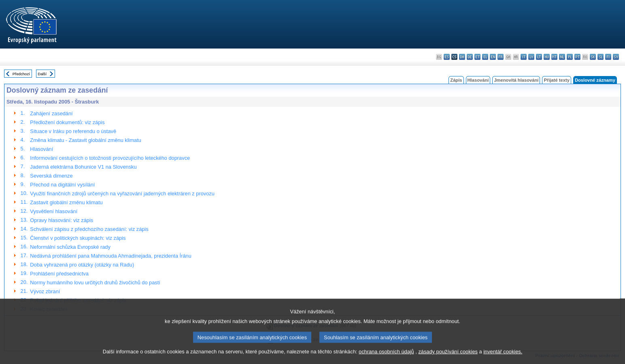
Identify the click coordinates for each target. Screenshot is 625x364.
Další (42, 74)
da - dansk (462, 57)
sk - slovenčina (593, 57)
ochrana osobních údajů (386, 357)
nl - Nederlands (562, 57)
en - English (493, 57)
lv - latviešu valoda (531, 57)
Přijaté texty (556, 80)
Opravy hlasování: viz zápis (62, 220)
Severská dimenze (51, 176)
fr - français (501, 57)
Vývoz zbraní (45, 291)
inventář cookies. (503, 357)
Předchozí (21, 74)
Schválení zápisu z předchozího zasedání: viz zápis (89, 229)
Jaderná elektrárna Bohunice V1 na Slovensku (83, 167)
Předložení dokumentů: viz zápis (67, 122)
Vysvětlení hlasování (54, 211)
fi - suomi (608, 57)
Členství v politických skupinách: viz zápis (78, 238)
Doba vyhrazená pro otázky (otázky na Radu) (82, 265)
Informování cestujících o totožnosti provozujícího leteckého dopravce (110, 158)
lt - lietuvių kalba (539, 57)
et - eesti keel (477, 57)
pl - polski (570, 57)
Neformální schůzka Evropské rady (70, 247)
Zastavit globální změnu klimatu (66, 202)
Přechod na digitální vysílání (62, 185)
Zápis (456, 80)
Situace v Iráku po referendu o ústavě (73, 131)
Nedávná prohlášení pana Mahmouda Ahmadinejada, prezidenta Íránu (111, 256)
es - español (447, 57)
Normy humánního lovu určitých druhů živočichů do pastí (95, 283)
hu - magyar (547, 57)
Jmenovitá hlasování (516, 80)
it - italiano (524, 57)
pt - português (577, 57)
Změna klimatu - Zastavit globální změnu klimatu (86, 140)
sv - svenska (616, 57)
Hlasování (478, 80)
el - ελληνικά (485, 57)
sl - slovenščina (601, 57)
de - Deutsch (470, 57)
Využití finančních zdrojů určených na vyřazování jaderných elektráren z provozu (122, 194)
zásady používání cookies (448, 357)
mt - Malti (554, 57)
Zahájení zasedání (51, 113)
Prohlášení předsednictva (59, 274)
